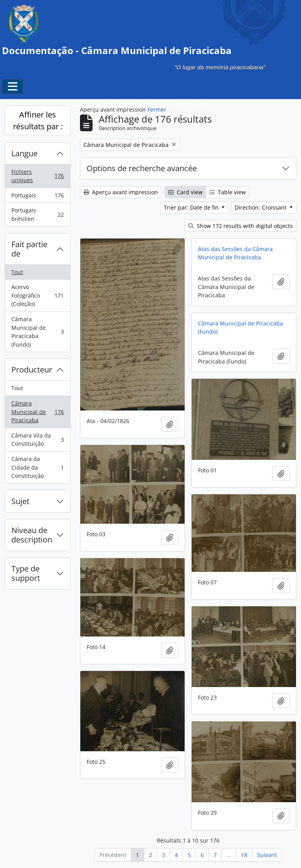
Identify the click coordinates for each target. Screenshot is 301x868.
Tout (17, 272)
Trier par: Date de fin (192, 207)
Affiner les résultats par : (38, 120)
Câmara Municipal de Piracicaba (37, 412)
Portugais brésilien (37, 214)
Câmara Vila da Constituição (37, 440)
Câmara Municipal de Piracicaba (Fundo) (37, 332)
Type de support (26, 573)
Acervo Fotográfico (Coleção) (37, 295)
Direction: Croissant (261, 207)
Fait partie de (29, 249)
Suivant (267, 855)
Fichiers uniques (37, 176)
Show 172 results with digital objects (240, 226)
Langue (24, 153)
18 (244, 855)
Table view (228, 192)
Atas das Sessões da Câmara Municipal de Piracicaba (235, 253)
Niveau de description (32, 535)
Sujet (20, 501)
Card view (185, 192)
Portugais (37, 197)
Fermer (157, 109)
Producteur (32, 370)
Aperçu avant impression (121, 192)
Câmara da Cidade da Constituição (37, 467)
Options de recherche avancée (142, 168)
